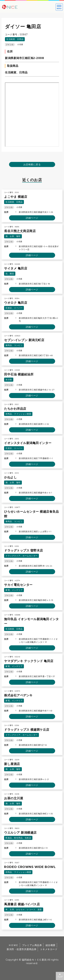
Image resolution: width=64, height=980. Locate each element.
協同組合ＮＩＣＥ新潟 (34, 960)
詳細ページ (32, 218)
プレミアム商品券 (32, 945)
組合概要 (51, 945)
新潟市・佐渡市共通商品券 (22, 949)
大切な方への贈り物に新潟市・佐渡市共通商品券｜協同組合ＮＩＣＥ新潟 (20, 7)
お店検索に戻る (32, 164)
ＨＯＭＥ (13, 945)
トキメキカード (49, 949)
